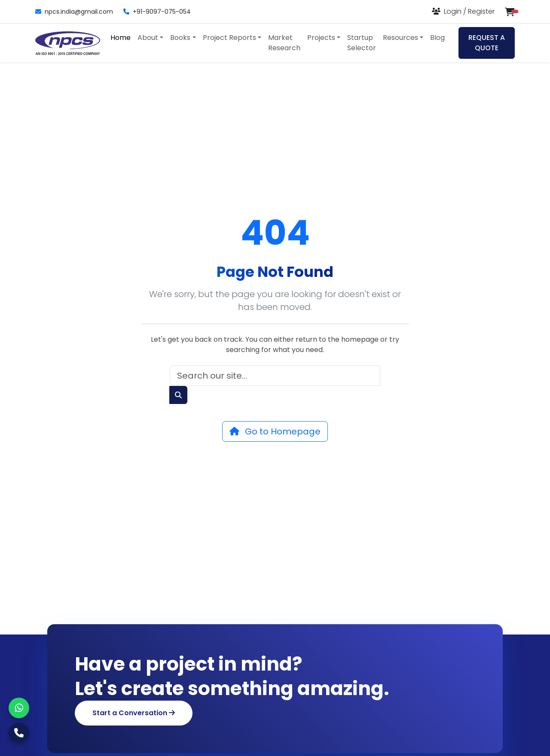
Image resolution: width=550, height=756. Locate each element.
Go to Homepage (275, 431)
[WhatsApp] (19, 708)
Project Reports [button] (229, 38)
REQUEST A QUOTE (487, 43)
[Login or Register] (463, 11)
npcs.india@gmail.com (74, 12)
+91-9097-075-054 (157, 12)
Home (121, 38)
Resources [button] (400, 38)
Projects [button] (321, 38)
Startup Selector (362, 43)
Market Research (284, 43)
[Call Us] (19, 733)
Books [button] (180, 38)
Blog (437, 38)
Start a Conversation (134, 713)
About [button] (148, 38)
